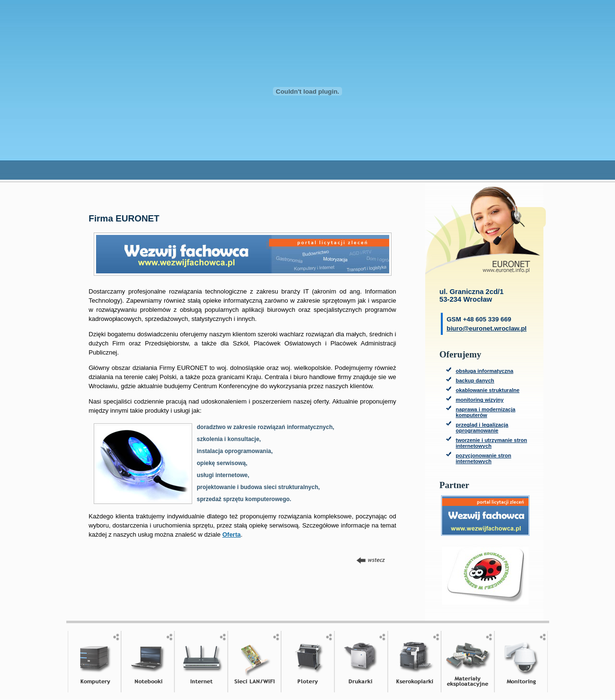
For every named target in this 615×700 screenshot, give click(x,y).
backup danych (475, 381)
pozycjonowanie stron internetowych (484, 458)
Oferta (232, 534)
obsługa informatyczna (485, 371)
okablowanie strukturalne (488, 390)
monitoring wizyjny (480, 400)
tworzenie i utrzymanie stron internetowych (492, 443)
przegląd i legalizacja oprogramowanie (482, 428)
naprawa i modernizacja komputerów (486, 412)
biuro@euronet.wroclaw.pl (487, 328)
